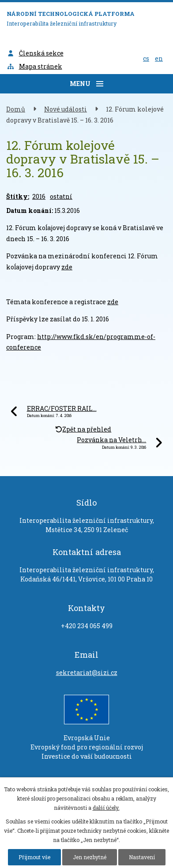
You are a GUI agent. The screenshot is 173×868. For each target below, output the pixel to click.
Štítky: (18, 196)
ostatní (61, 196)
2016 (39, 196)
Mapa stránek (34, 66)
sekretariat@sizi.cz (87, 672)
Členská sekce (35, 53)
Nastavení (142, 857)
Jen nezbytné (90, 857)
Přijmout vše (34, 857)
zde (67, 267)
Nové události (66, 109)
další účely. (106, 808)
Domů (16, 109)
